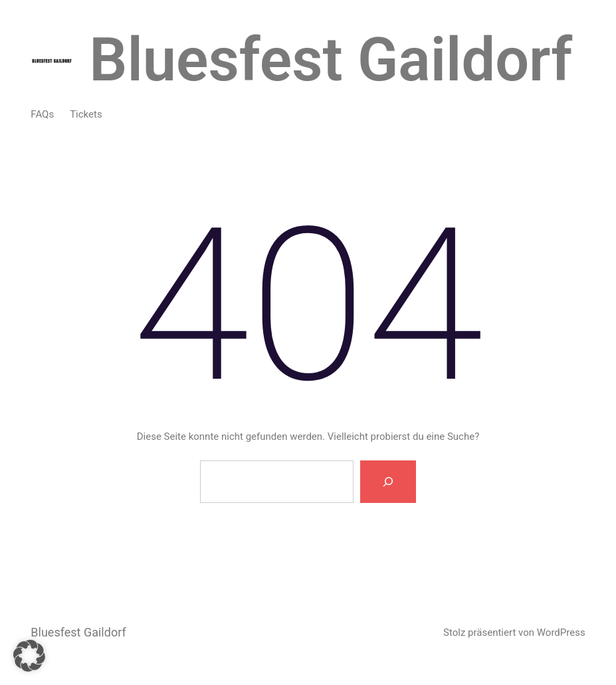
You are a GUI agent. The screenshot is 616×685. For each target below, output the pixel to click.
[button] (29, 656)
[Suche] (388, 482)
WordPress (561, 633)
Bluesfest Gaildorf (331, 60)
